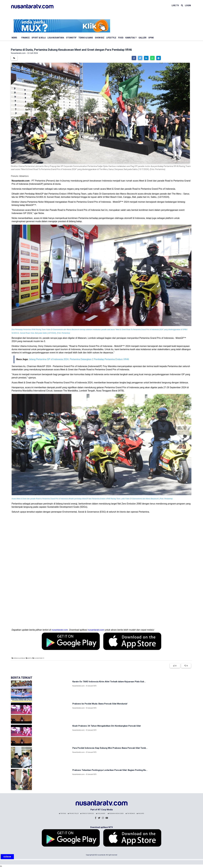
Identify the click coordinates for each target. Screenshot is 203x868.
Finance (26, 38)
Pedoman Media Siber (116, 814)
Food (121, 38)
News (14, 38)
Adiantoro (24, 176)
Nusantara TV (39, 658)
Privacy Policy (73, 814)
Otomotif (71, 38)
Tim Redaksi (130, 814)
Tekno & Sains (86, 38)
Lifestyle (111, 38)
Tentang (63, 814)
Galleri (142, 38)
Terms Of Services (87, 814)
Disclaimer (101, 814)
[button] (134, 58)
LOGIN (188, 5)
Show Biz (100, 38)
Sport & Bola (39, 38)
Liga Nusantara (56, 38)
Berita (29, 658)
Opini (151, 38)
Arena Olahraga (19, 658)
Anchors (140, 814)
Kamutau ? (131, 38)
